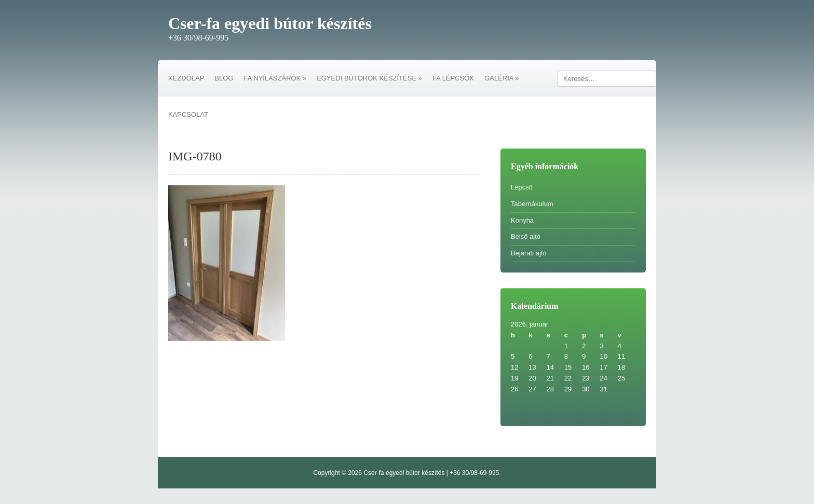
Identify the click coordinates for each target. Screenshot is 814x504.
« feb (518, 400)
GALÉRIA (501, 78)
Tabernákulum (532, 204)
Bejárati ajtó (529, 253)
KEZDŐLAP (186, 78)
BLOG (224, 78)
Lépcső (522, 187)
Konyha (522, 220)
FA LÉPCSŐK (453, 78)
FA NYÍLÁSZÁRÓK (275, 78)
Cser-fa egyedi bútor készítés (270, 23)
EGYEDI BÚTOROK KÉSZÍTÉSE (369, 78)
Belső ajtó (526, 236)
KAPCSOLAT (188, 114)
